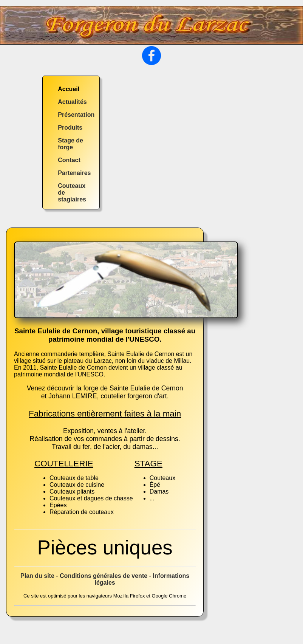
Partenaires (74, 173)
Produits (70, 128)
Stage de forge (70, 144)
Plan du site (37, 576)
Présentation (76, 115)
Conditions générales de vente (104, 576)
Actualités (72, 102)
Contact (69, 160)
